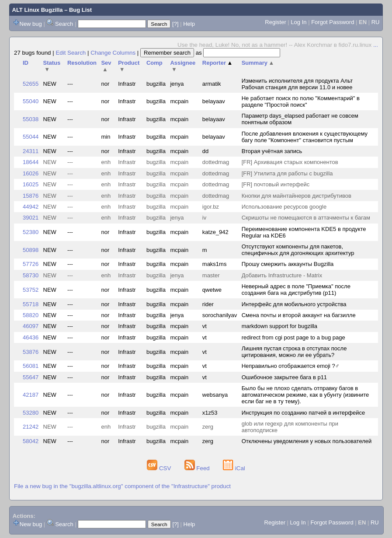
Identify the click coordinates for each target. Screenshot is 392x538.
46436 (31, 337)
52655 (31, 84)
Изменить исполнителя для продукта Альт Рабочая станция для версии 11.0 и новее (297, 84)
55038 (31, 119)
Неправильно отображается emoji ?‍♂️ (291, 366)
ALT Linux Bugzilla (38, 10)
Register (275, 22)
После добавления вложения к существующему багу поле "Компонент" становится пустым (305, 137)
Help (189, 24)
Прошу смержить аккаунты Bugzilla (288, 264)
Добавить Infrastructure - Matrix (282, 275)
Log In (298, 22)
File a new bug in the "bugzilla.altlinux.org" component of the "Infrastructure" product (122, 486)
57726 (31, 264)
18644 (31, 162)
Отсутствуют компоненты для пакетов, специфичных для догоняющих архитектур (298, 250)
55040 (31, 101)
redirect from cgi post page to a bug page (293, 337)
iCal (234, 468)
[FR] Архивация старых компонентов (290, 162)
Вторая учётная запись (272, 151)
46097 (31, 326)
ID (26, 63)
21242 (31, 427)
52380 (31, 232)
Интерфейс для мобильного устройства (294, 304)
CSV (160, 468)
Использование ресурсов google (284, 207)
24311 (31, 151)
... (376, 45)
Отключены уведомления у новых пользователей (307, 441)
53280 (31, 413)
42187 (31, 395)
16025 (31, 184)
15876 (31, 196)
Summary (258, 63)
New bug (31, 24)
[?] (175, 24)
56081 (31, 366)
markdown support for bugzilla (279, 326)
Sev (106, 66)
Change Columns (113, 53)
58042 (31, 441)
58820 (31, 315)
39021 (31, 218)
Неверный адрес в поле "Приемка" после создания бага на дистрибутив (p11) (296, 290)
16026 (31, 173)
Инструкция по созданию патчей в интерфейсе (303, 413)
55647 (31, 377)
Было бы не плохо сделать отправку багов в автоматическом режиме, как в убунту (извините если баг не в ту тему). (305, 395)
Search (64, 24)
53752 (31, 290)
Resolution (82, 63)
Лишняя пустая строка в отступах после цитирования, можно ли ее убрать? (294, 352)
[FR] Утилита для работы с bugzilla (287, 173)
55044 (31, 137)
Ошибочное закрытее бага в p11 (284, 377)
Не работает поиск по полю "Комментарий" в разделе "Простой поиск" (301, 101)
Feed (198, 468)
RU (376, 22)
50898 (31, 250)
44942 (31, 207)
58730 (31, 275)
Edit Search (71, 53)
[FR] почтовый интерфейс (276, 184)
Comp (154, 63)
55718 (31, 304)
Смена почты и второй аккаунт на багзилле (299, 315)
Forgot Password (333, 22)
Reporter (218, 63)
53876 (31, 352)
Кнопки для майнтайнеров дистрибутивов (297, 196)
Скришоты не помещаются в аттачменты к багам (306, 218)
